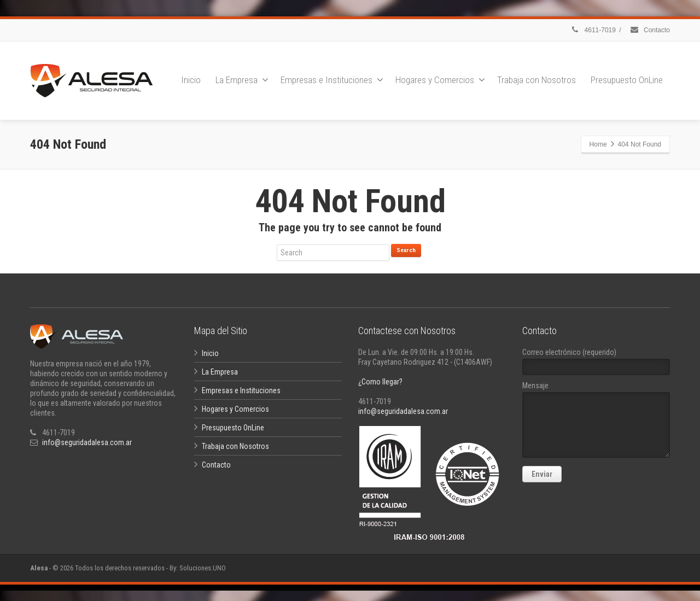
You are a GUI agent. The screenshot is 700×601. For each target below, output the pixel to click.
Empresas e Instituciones (332, 80)
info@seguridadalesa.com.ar (87, 442)
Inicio (191, 80)
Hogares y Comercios (440, 80)
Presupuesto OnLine (627, 80)
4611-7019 (593, 30)
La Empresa (242, 80)
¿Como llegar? (380, 382)
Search (406, 250)
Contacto (650, 30)
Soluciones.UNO (203, 568)
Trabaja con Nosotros (536, 80)
